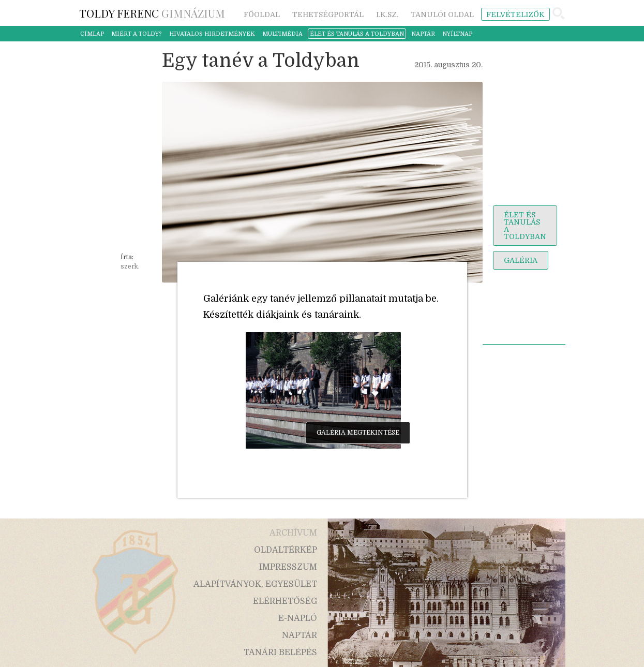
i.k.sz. (387, 14)
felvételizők (515, 14)
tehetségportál (328, 14)
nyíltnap (457, 34)
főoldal (262, 14)
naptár (423, 34)
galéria (521, 260)
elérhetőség (285, 601)
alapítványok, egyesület (255, 584)
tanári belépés (280, 653)
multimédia (282, 34)
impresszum (288, 567)
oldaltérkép (286, 550)
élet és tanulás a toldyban (357, 34)
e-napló (298, 618)
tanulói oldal (442, 14)
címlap (92, 34)
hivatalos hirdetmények (212, 34)
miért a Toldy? (137, 34)
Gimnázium (152, 13)
